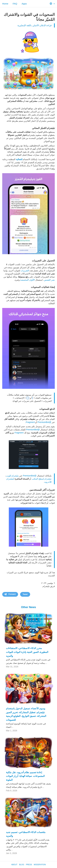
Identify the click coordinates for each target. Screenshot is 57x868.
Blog (22, 865)
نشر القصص (49, 280)
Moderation (40, 865)
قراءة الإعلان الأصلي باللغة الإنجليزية (34, 25)
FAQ (15, 4)
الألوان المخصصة (27, 280)
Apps (24, 4)
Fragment (30, 422)
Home (5, 4)
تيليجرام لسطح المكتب (42, 479)
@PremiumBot (44, 422)
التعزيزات (25, 271)
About (14, 865)
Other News (28, 607)
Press (29, 865)
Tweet (25, 594)
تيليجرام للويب (12, 476)
